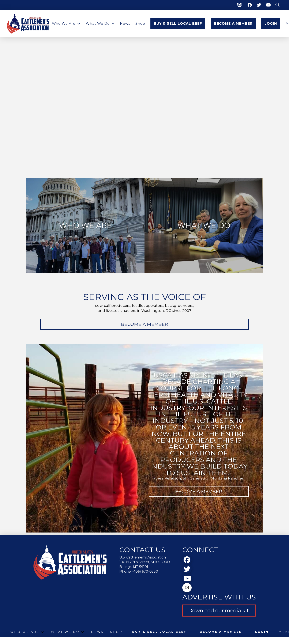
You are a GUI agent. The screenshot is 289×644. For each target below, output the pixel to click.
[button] (278, 5)
